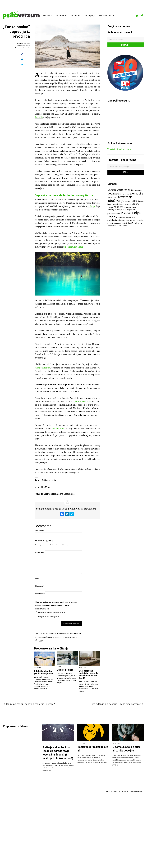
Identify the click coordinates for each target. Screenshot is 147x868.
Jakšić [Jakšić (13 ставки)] (135, 201)
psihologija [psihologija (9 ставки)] (112, 220)
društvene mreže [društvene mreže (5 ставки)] (127, 194)
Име (38, 578)
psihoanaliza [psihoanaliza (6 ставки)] (130, 218)
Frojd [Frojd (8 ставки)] (115, 197)
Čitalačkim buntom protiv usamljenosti (44, 672)
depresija (39, 117)
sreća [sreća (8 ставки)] (110, 226)
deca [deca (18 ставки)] (111, 194)
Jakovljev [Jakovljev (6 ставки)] (128, 201)
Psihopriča (90, 16)
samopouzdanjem (42, 368)
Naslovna (48, 16)
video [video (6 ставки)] (125, 226)
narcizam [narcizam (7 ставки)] (133, 207)
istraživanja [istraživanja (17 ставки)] (125, 197)
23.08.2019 (116, 744)
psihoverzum (25, 46)
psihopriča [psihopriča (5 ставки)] (129, 220)
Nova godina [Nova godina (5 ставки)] (121, 210)
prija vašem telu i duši (73, 247)
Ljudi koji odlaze (65, 670)
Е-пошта (40, 586)
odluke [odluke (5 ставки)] (127, 210)
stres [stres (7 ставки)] (114, 226)
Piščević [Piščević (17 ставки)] (126, 213)
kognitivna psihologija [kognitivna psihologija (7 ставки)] (115, 204)
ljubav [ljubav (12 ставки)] (136, 204)
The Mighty (46, 487)
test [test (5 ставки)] (121, 226)
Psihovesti (76, 16)
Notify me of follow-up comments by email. (52, 613)
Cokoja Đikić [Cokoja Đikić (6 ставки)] (137, 190)
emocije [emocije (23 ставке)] (138, 193)
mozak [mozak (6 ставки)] (126, 207)
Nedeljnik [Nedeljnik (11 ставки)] (112, 209)
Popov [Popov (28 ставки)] (112, 217)
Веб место (40, 594)
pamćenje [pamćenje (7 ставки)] (133, 210)
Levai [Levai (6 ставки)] (126, 204)
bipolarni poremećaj (82, 401)
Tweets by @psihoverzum (119, 149)
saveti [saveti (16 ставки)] (130, 223)
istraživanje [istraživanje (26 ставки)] (116, 201)
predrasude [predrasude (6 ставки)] (122, 218)
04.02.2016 (81, 744)
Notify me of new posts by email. (49, 617)
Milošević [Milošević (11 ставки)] (119, 207)
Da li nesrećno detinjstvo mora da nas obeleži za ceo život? (89, 674)
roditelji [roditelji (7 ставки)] (110, 223)
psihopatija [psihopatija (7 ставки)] (121, 220)
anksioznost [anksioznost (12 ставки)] (114, 190)
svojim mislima (59, 429)
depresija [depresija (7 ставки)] (118, 194)
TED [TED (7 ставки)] (118, 226)
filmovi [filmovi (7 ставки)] (110, 197)
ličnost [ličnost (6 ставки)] (131, 204)
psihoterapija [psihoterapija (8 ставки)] (138, 220)
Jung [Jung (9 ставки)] (141, 201)
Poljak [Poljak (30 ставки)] (137, 213)
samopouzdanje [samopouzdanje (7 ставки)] (120, 223)
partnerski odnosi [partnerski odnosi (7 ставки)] (114, 214)
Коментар (40, 553)
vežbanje (91, 206)
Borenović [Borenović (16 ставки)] (126, 190)
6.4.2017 (27, 44)
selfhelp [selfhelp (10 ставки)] (138, 223)
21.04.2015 (46, 744)
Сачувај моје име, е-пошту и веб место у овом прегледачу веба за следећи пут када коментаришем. (56, 605)
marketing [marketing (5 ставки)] (110, 207)
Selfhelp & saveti (107, 16)
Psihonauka (62, 16)
